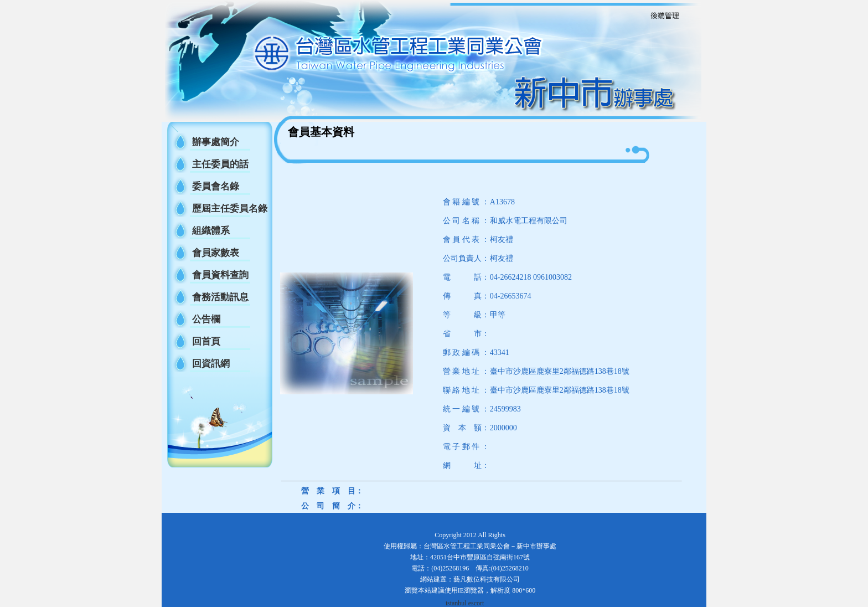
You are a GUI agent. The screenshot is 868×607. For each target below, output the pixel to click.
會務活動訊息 (220, 297)
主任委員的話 (220, 164)
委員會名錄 (216, 186)
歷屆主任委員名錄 (230, 209)
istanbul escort (465, 603)
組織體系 (211, 231)
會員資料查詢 (220, 275)
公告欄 (206, 319)
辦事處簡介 (216, 142)
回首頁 (206, 341)
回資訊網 (211, 364)
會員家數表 (216, 253)
